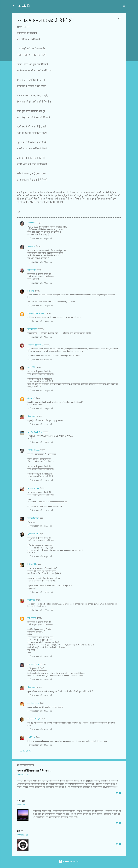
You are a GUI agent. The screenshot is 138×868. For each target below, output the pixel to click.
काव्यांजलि (24, 6)
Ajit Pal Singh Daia (35, 432)
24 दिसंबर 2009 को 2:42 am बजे (40, 696)
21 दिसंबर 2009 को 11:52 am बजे (40, 481)
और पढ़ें (118, 793)
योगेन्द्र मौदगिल (33, 518)
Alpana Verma (33, 488)
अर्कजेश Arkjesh (34, 450)
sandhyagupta (33, 703)
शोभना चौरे (31, 398)
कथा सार (21, 801)
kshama (31, 291)
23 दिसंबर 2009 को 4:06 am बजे (40, 657)
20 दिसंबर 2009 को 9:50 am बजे (40, 360)
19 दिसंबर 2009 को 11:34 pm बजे (40, 306)
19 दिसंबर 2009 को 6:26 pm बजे (40, 283)
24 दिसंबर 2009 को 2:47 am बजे (40, 711)
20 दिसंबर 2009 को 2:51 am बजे (40, 337)
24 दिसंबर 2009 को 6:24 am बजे (40, 730)
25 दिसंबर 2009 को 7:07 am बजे (40, 745)
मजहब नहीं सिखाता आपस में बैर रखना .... (35, 771)
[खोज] (124, 7)
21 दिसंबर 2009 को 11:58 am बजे (40, 510)
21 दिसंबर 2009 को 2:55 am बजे (40, 424)
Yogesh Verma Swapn (37, 313)
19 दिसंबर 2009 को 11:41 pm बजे (40, 321)
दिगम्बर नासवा (32, 329)
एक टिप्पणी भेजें (26, 752)
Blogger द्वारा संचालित (69, 861)
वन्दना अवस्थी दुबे (34, 719)
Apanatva (31, 223)
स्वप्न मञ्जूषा (32, 618)
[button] (119, 19)
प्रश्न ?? (20, 831)
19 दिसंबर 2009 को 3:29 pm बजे (40, 239)
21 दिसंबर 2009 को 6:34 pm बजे (40, 557)
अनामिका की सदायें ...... (36, 345)
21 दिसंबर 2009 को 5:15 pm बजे (40, 526)
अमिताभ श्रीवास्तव (34, 664)
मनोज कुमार (32, 270)
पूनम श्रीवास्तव (33, 534)
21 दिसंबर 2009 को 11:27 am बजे (40, 442)
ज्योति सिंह (31, 600)
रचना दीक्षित (32, 367)
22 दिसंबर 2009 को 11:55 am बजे (40, 610)
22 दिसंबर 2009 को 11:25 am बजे (40, 592)
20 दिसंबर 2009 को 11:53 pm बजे (40, 409)
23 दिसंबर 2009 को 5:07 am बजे (40, 680)
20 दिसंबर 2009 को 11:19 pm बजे (40, 391)
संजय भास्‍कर (32, 416)
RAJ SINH (32, 564)
